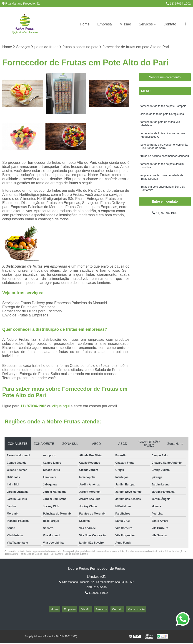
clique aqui (61, 407)
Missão (125, 24)
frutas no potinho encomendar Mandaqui (165, 163)
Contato (170, 24)
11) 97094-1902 (178, 4)
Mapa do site (129, 610)
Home (85, 24)
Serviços (146, 24)
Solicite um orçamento (165, 78)
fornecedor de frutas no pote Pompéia (163, 107)
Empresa (105, 24)
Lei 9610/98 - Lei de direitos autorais (69, 555)
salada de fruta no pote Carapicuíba (162, 116)
